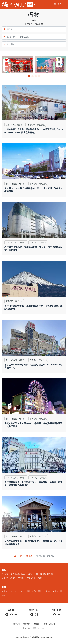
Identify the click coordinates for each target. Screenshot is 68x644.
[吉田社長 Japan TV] (10, 615)
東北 (17, 591)
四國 (55, 591)
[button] (31, 4)
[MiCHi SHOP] (54, 615)
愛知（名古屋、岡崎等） (45, 574)
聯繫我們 (27, 624)
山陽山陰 (47, 591)
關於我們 (16, 624)
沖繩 (4, 596)
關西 (40, 591)
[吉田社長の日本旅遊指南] (7, 615)
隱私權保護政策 (49, 624)
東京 (23, 591)
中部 (20, 556)
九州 (60, 591)
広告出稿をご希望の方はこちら (34, 628)
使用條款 (37, 624)
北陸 (28, 591)
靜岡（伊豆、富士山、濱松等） (22, 574)
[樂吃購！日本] (32, 615)
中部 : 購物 (28, 556)
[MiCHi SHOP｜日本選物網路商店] (58, 615)
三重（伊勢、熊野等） (35, 578)
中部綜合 (5, 574)
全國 (4, 591)
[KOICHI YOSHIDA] (15, 615)
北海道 (10, 591)
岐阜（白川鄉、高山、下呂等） (13, 578)
